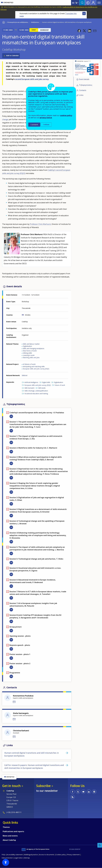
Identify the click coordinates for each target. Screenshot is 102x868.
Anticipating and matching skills (34, 366)
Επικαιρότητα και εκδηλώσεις (18, 22)
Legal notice (18, 858)
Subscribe (43, 786)
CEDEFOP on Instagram (94, 792)
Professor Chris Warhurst (40, 224)
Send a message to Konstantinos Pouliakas (14, 702)
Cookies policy (61, 855)
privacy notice (46, 118)
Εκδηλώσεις (35, 22)
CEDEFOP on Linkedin (89, 792)
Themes (6, 827)
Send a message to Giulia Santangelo (14, 719)
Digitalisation (27, 346)
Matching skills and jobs (31, 358)
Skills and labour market (31, 344)
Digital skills (46, 382)
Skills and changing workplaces (34, 348)
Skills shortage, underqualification (36, 391)
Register (93, 3)
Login (88, 3)
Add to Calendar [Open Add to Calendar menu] (12, 55)
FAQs (4, 855)
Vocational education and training (36, 394)
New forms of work (30, 351)
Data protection (7, 858)
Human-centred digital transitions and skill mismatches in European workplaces (32, 754)
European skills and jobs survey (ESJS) (36, 369)
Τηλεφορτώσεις (86, 85)
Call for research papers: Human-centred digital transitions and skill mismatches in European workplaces (34, 767)
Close (84, 13)
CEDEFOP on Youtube (83, 792)
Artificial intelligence (31, 382)
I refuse (46, 125)
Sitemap (27, 858)
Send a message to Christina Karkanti (14, 737)
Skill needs (42, 388)
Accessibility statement (15, 855)
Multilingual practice (31, 855)
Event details (84, 79)
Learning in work (29, 355)
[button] (79, 31)
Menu (99, 3)
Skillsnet (25, 375)
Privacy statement (73, 855)
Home (4, 22)
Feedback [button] (100, 845)
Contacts (83, 90)
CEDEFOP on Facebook (73, 792)
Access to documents (47, 855)
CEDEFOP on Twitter (78, 792)
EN (11, 416)
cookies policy (66, 115)
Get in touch (11, 786)
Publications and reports (13, 831)
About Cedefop (9, 840)
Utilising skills (27, 353)
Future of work (60, 385)
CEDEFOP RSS (73, 797)
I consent (34, 125)
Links (81, 95)
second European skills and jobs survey (32, 79)
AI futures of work (29, 364)
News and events (10, 836)
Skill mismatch (29, 388)
